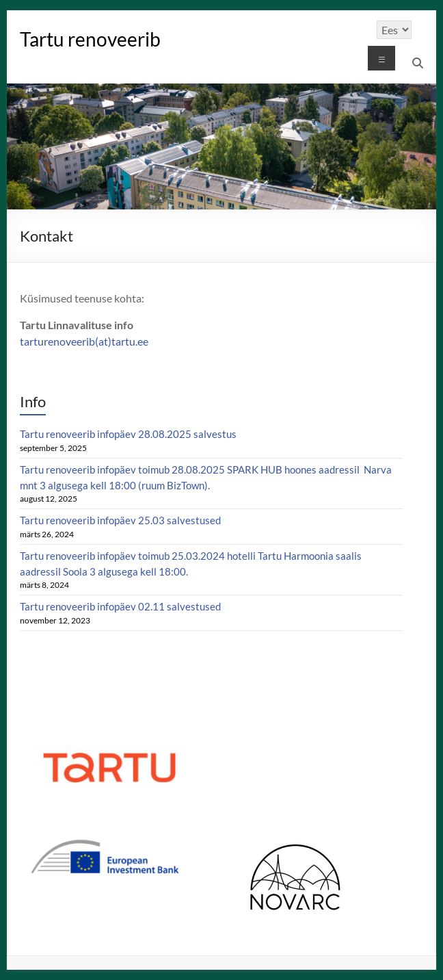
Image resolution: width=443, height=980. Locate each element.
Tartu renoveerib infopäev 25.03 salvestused (120, 520)
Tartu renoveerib (90, 39)
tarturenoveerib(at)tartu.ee (84, 341)
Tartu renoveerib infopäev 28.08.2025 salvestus (128, 434)
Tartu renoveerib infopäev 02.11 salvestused (120, 606)
